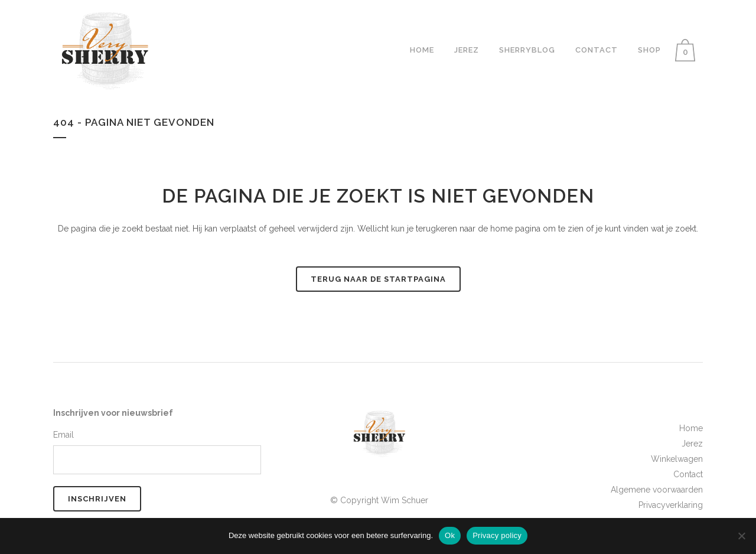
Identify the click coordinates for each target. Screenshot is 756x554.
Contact (688, 474)
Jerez (692, 444)
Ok (450, 535)
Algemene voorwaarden (657, 490)
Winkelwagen (677, 459)
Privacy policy (497, 535)
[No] (741, 536)
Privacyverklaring (671, 505)
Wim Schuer (405, 500)
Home (691, 428)
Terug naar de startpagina (378, 279)
